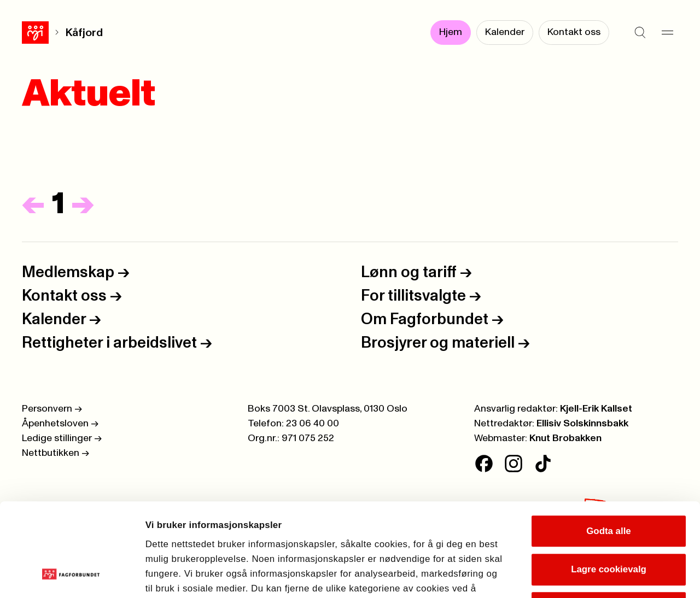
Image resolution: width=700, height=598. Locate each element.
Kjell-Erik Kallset (596, 409)
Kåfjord (57, 33)
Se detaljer (629, 575)
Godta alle (609, 445)
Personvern (52, 409)
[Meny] (667, 33)
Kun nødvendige (609, 522)
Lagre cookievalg (609, 483)
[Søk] (640, 33)
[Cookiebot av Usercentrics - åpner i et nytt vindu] (71, 576)
